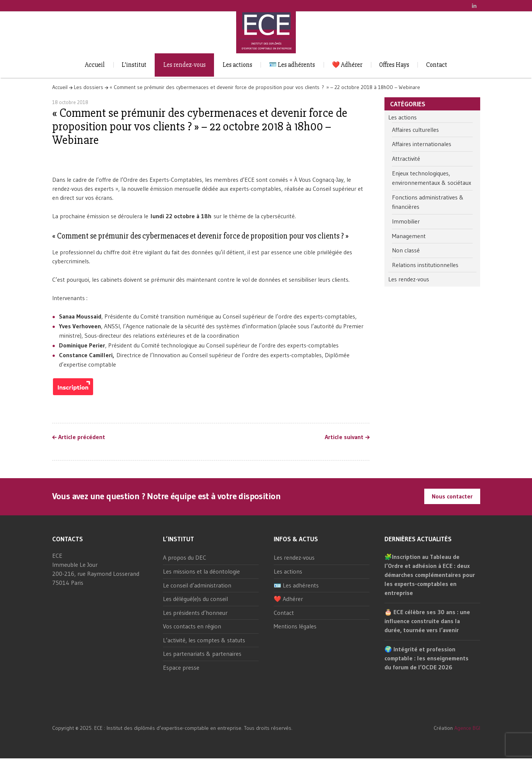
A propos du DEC (185, 557)
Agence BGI (467, 728)
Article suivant (344, 437)
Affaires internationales (422, 144)
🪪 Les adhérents (292, 65)
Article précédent (82, 437)
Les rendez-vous (185, 65)
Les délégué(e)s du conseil (195, 599)
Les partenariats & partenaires (202, 654)
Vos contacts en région (192, 626)
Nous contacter (452, 496)
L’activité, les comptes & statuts (204, 640)
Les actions (237, 65)
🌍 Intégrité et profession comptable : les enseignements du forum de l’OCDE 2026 (427, 658)
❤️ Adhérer (347, 65)
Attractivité (406, 159)
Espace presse (181, 667)
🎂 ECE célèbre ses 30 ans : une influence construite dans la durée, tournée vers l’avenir (427, 621)
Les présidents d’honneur (195, 613)
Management (409, 236)
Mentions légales (295, 626)
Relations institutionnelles (425, 265)
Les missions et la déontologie (201, 571)
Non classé (406, 250)
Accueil (95, 65)
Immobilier (406, 221)
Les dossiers (89, 87)
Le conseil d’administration (197, 585)
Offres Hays (394, 65)
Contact (437, 65)
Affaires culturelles (415, 130)
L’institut (134, 65)
